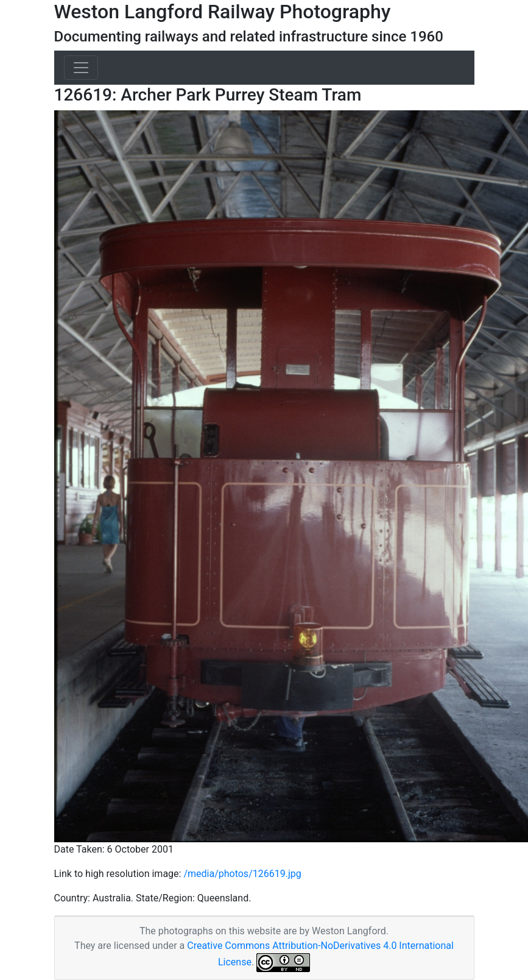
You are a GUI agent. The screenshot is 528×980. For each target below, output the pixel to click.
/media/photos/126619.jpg (242, 874)
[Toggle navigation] (81, 68)
